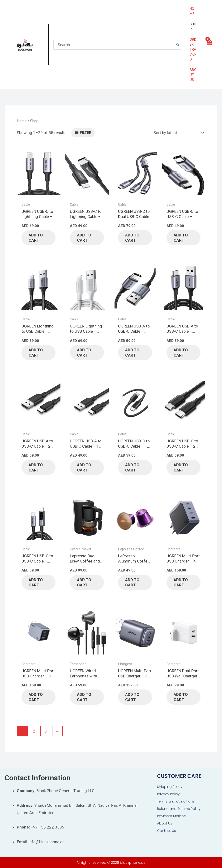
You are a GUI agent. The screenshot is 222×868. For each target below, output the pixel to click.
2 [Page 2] (34, 731)
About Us (165, 823)
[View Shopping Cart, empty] (209, 45)
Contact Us (166, 831)
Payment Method (172, 816)
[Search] (178, 45)
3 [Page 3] (46, 731)
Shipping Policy (170, 787)
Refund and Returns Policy (179, 809)
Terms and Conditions (176, 801)
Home (22, 121)
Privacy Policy (168, 794)
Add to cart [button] (36, 238)
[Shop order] (178, 133)
